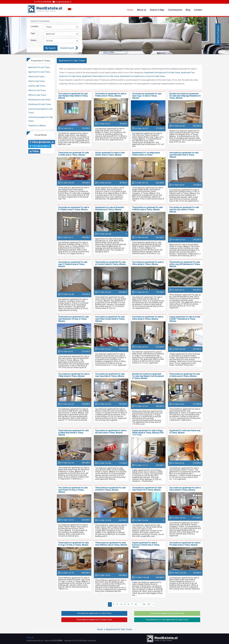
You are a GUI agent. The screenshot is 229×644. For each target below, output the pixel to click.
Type (33, 33)
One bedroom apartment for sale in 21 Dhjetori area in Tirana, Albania (74, 208)
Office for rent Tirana (37, 90)
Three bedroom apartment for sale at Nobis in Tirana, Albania (110, 489)
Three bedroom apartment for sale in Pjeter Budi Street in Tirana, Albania (73, 433)
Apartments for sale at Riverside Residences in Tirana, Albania (109, 208)
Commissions (175, 10)
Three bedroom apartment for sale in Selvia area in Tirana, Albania (185, 375)
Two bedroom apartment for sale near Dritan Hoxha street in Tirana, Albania (110, 319)
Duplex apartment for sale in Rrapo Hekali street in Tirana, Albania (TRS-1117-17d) (148, 433)
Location (34, 26)
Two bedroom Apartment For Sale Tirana (167, 613)
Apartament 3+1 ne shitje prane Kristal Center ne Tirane (146, 154)
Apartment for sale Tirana (39, 72)
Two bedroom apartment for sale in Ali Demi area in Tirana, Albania (111, 432)
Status (33, 40)
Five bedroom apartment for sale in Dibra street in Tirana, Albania (148, 318)
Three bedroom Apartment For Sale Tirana (94, 620)
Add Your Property (218, 34)
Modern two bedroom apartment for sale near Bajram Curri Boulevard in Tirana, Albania (148, 376)
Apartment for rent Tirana (39, 67)
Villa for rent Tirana (36, 77)
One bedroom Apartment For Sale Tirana (94, 613)
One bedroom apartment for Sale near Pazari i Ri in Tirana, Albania (147, 489)
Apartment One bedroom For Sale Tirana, (162, 73)
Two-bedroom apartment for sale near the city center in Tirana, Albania (184, 210)
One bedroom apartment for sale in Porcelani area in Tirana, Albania (185, 544)
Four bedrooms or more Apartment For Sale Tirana (167, 620)
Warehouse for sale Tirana (40, 104)
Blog (188, 10)
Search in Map (157, 10)
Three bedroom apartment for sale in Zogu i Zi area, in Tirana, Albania (73, 544)
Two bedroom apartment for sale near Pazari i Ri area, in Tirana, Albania (73, 490)
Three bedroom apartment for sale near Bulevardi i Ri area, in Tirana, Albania (73, 319)
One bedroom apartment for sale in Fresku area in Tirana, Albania (111, 95)
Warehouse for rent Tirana (39, 100)
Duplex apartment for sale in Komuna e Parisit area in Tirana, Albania (146, 545)
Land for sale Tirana (37, 86)
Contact (198, 10)
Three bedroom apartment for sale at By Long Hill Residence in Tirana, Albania (185, 264)
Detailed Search (67, 48)
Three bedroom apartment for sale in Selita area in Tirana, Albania (73, 154)
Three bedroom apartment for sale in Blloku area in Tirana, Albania (147, 208)
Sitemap (30, 638)
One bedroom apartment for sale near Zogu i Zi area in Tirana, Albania (147, 96)
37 (149, 604)
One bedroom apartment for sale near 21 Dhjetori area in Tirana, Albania (73, 264)
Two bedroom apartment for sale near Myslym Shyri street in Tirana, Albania (73, 96)
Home (130, 10)
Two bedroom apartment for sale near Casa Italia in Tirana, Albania (110, 375)
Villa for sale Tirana (36, 81)
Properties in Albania (37, 126)
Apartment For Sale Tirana (119, 629)
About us (142, 10)
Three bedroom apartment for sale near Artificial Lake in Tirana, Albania (111, 544)
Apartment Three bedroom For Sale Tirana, (101, 76)
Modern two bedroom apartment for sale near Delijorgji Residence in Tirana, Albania (185, 96)
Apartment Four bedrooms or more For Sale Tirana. (143, 76)
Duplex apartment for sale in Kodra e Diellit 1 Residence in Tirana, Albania (185, 319)
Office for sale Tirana (37, 95)
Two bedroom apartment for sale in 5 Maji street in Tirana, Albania (74, 375)
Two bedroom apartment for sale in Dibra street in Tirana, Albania (148, 263)
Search (51, 48)
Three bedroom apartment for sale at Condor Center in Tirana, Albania (110, 263)
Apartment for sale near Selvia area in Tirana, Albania (185, 432)
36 (144, 604)
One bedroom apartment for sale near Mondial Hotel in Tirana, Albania (184, 155)
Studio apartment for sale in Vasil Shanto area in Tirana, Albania (110, 154)
